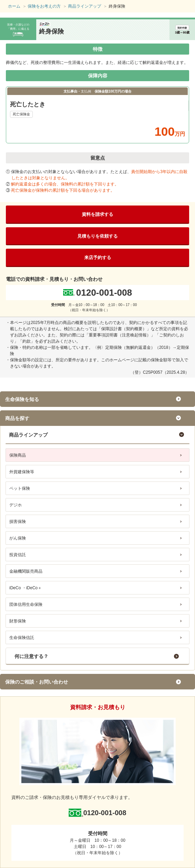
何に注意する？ (31, 656)
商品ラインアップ (28, 435)
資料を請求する (97, 214)
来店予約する (98, 257)
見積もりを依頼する (97, 236)
